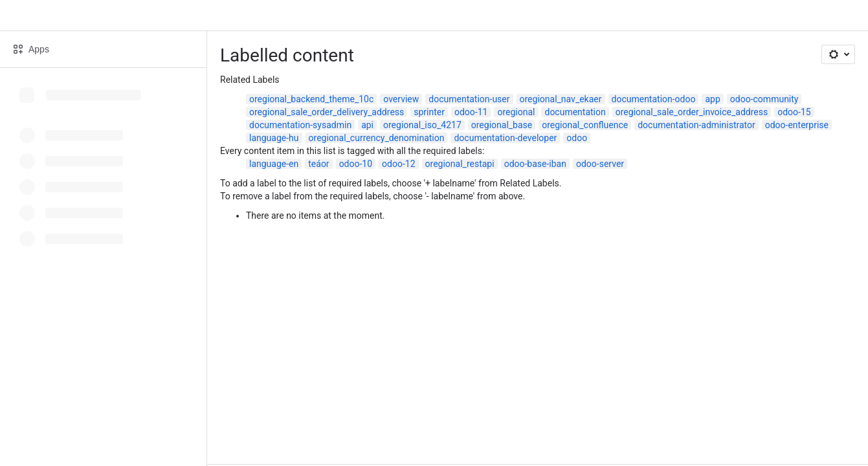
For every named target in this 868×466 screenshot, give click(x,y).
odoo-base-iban (535, 164)
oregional (516, 112)
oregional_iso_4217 (422, 125)
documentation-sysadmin (300, 125)
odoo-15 (794, 112)
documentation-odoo (654, 99)
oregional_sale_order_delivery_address (327, 112)
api (367, 125)
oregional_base (502, 125)
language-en (274, 164)
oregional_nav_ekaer (561, 99)
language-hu (274, 138)
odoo (577, 138)
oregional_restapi (460, 164)
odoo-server (600, 164)
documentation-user (469, 99)
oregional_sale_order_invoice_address (692, 112)
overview (401, 99)
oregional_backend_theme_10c (311, 99)
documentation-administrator (696, 125)
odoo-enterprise (797, 125)
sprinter (429, 112)
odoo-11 (471, 112)
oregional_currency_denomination (377, 138)
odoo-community (764, 99)
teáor (318, 164)
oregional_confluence (585, 125)
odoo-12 (398, 164)
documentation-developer (505, 138)
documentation (575, 112)
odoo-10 (356, 164)
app (712, 99)
